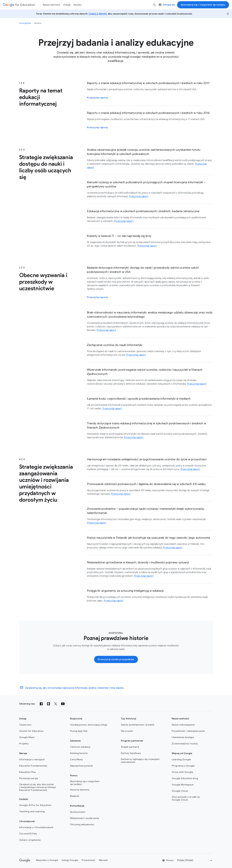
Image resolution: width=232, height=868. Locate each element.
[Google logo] (25, 861)
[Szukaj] (155, 5)
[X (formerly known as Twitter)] (56, 704)
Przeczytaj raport (139, 196)
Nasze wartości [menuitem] (51, 5)
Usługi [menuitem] (67, 5)
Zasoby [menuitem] (77, 5)
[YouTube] (63, 704)
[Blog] (48, 704)
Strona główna (25, 23)
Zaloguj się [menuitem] (167, 5)
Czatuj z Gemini (98, 14)
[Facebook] (41, 704)
